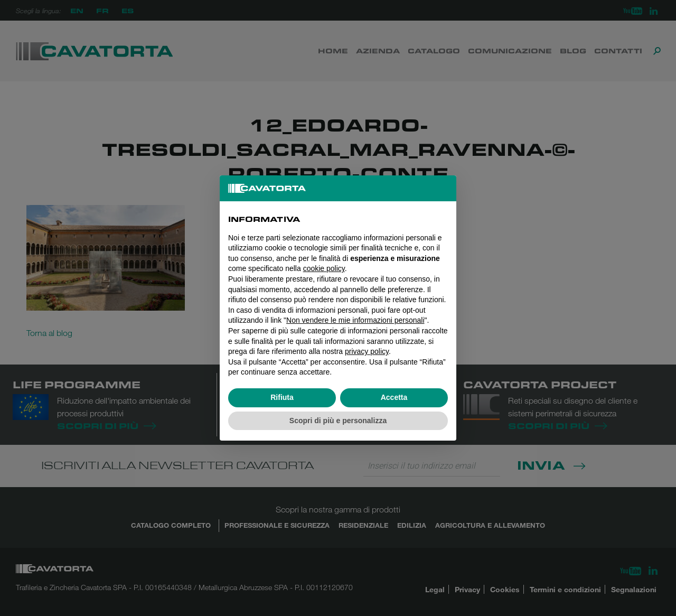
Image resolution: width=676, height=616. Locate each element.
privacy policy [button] (367, 351)
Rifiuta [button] (282, 397)
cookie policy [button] (324, 268)
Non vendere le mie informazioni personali (355, 320)
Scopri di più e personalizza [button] (338, 421)
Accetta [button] (394, 397)
